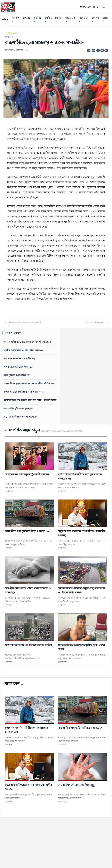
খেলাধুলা (97, 20)
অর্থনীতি (49, 20)
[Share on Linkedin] (106, 50)
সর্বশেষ (5, 20)
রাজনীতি (38, 20)
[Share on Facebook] (98, 50)
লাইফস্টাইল (84, 20)
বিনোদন (60, 20)
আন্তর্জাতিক (71, 20)
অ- (89, 50)
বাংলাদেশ (16, 20)
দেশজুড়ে (27, 20)
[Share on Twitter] (102, 50)
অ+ (94, 50)
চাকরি (106, 20)
